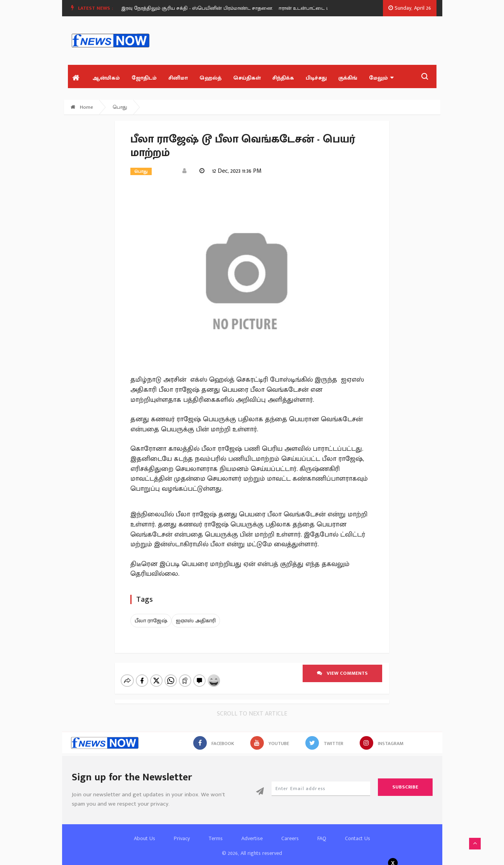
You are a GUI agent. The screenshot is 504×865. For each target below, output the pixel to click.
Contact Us (358, 832)
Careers (290, 832)
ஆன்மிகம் (106, 78)
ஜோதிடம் (144, 78)
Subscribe (405, 780)
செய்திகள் (247, 78)
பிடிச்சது (316, 78)
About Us (145, 832)
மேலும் (381, 78)
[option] (203, 8)
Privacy (182, 832)
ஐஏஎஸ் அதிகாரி (196, 621)
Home (82, 107)
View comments (342, 673)
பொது (120, 107)
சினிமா (178, 78)
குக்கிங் (348, 78)
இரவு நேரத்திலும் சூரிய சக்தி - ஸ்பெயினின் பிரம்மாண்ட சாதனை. (200, 8)
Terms (216, 832)
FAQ (322, 832)
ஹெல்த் (210, 78)
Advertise (252, 832)
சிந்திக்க (283, 78)
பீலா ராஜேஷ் (151, 621)
